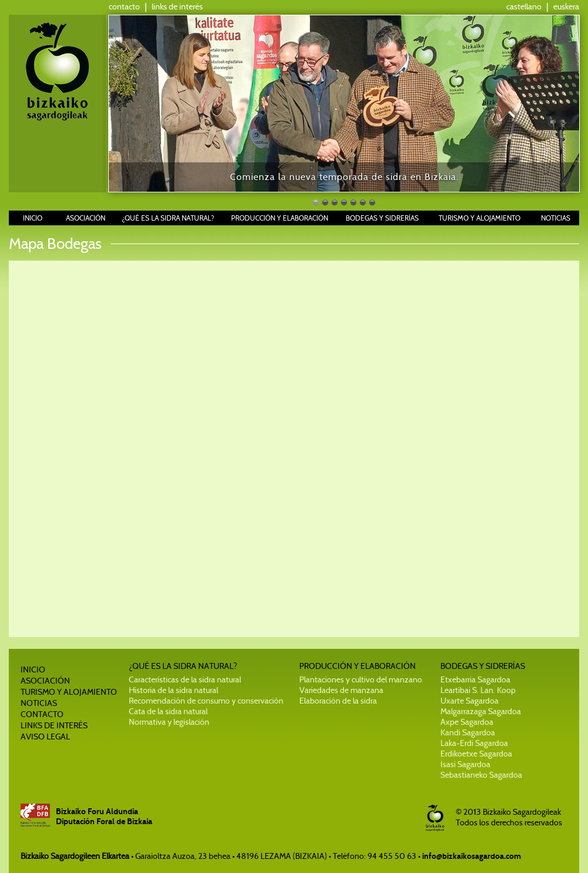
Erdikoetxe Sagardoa (476, 754)
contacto (124, 6)
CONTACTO (42, 714)
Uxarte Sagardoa (470, 701)
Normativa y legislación (169, 722)
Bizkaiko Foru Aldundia (97, 812)
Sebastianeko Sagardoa (481, 775)
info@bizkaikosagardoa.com (472, 856)
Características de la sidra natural (185, 679)
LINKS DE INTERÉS (54, 725)
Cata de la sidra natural (168, 711)
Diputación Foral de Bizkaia (104, 822)
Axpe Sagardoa (467, 722)
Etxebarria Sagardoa (475, 679)
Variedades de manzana (341, 690)
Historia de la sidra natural (173, 690)
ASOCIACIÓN (86, 218)
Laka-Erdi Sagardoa (474, 743)
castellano (524, 6)
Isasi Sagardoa (465, 764)
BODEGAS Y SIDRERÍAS (382, 218)
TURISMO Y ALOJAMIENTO (480, 218)
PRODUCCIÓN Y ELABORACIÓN (280, 218)
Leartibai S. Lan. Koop (478, 690)
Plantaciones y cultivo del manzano (361, 679)
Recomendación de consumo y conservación (206, 701)
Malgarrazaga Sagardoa (481, 711)
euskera (566, 6)
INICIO (33, 218)
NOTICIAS (556, 218)
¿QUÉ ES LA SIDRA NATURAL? (168, 218)
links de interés (177, 6)
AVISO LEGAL (45, 737)
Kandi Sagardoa (468, 732)
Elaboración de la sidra (338, 701)
